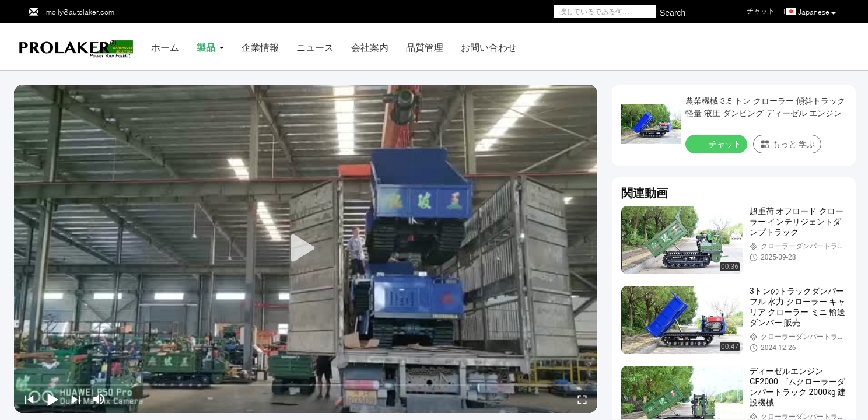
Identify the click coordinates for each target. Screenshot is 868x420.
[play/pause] (52, 399)
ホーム (165, 47)
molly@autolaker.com (80, 12)
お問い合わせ (489, 47)
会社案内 (370, 47)
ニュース (315, 47)
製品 (206, 47)
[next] (76, 399)
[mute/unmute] (99, 399)
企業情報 (260, 47)
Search (673, 13)
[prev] (29, 399)
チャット (717, 143)
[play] (306, 249)
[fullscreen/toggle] (582, 399)
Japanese (817, 12)
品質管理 (425, 47)
